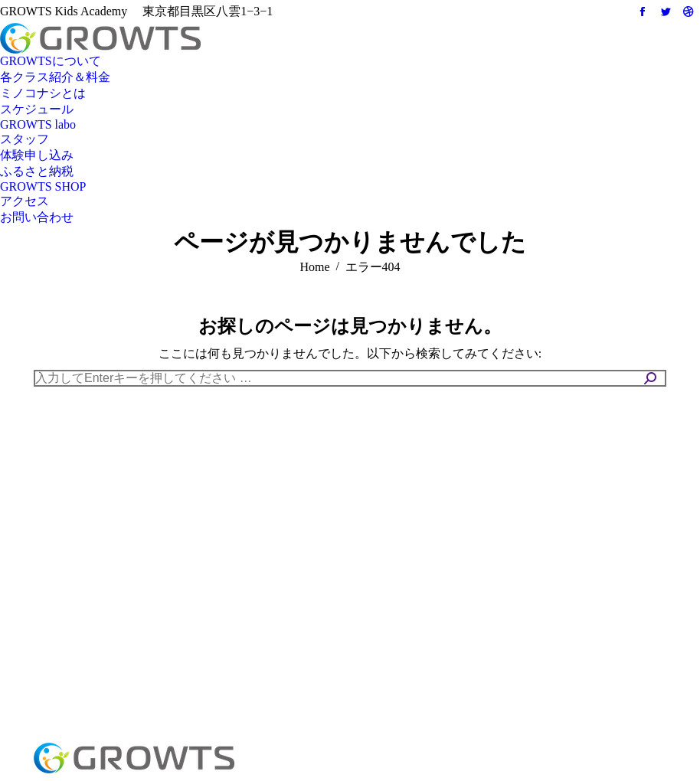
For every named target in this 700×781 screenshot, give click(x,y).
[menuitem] (51, 62)
